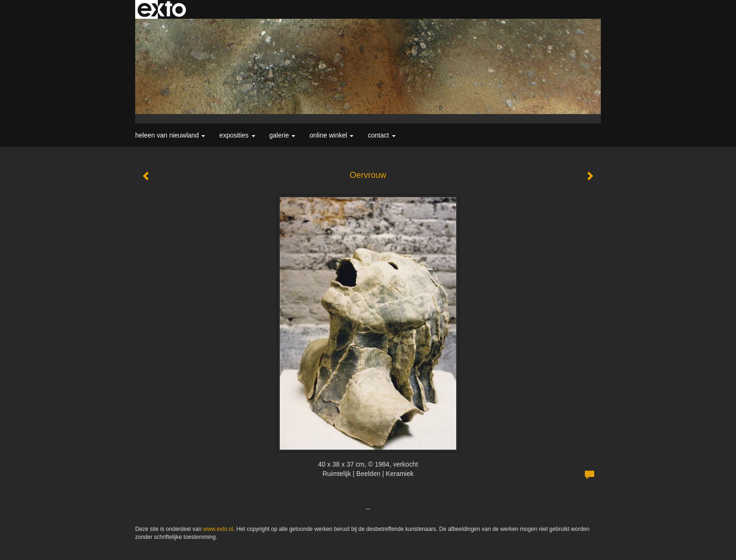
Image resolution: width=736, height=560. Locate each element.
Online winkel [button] (331, 135)
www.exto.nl (218, 529)
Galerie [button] (283, 135)
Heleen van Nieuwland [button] (170, 135)
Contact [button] (381, 135)
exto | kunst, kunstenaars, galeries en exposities (162, 9)
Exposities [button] (237, 135)
